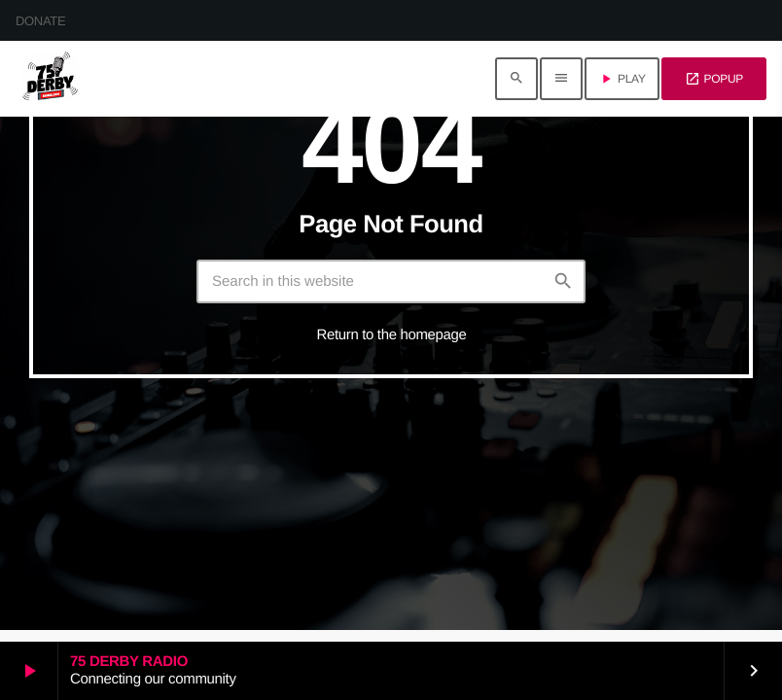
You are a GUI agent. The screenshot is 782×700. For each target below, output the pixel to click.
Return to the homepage (392, 335)
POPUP (714, 79)
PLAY (622, 79)
